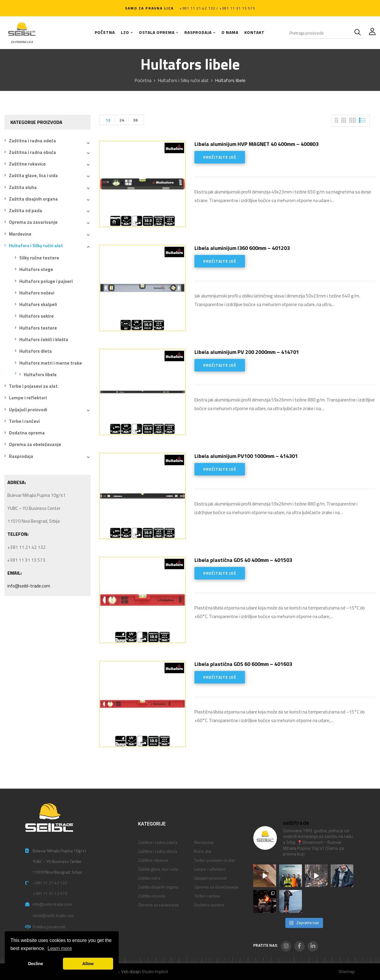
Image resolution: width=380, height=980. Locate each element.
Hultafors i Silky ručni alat (183, 80)
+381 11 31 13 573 (50, 893)
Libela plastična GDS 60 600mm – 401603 (243, 664)
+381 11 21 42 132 (50, 883)
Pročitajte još (220, 157)
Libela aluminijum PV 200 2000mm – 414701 (247, 352)
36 (135, 120)
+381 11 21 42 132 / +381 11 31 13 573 (217, 8)
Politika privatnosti (49, 927)
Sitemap (347, 972)
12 (108, 120)
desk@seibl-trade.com (53, 915)
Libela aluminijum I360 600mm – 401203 (242, 248)
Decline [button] (35, 964)
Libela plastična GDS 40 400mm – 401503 (243, 560)
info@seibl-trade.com (29, 586)
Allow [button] (88, 964)
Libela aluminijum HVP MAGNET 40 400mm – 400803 (256, 144)
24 (122, 120)
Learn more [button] (60, 948)
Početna (143, 80)
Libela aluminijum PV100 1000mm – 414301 (246, 456)
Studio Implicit (155, 972)
